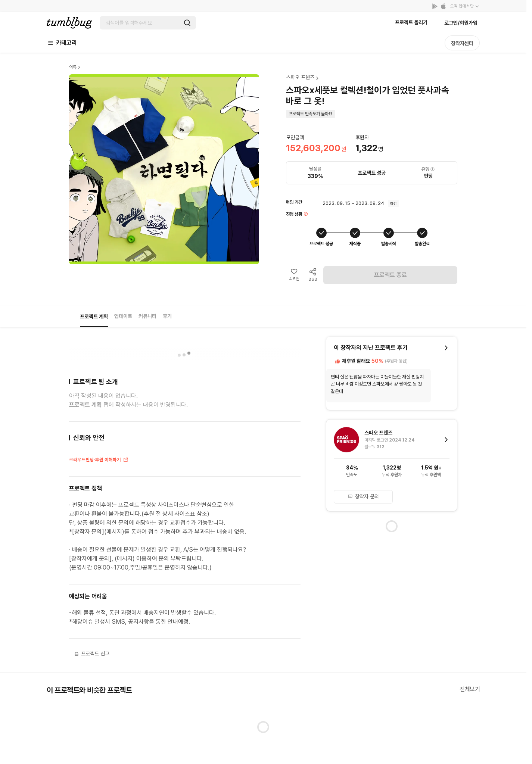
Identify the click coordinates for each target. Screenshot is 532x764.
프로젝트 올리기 (411, 22)
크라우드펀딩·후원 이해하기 (99, 461)
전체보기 (470, 689)
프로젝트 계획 (94, 316)
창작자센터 (462, 43)
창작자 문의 (363, 496)
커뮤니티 (147, 316)
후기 (167, 316)
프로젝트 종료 (391, 275)
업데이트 (123, 316)
